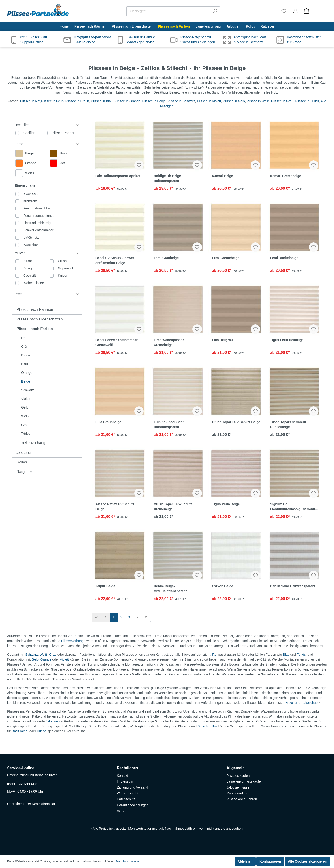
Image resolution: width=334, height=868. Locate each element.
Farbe (47, 144)
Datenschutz (126, 799)
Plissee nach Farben (35, 329)
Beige (26, 381)
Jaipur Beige (105, 586)
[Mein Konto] (295, 11)
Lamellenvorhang (31, 443)
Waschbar (31, 245)
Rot (24, 338)
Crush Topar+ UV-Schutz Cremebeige (173, 507)
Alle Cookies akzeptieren (307, 861)
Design (28, 268)
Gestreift (30, 276)
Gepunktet (66, 268)
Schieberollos (207, 726)
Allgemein (235, 768)
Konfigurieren (270, 861)
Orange (27, 373)
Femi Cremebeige (226, 258)
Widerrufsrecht (128, 793)
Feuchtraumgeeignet (38, 216)
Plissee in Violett (209, 101)
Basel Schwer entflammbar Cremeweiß (117, 342)
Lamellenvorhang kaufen (245, 781)
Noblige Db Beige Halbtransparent (167, 178)
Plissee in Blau (102, 101)
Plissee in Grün (52, 101)
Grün (25, 347)
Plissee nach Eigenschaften (40, 319)
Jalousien (24, 452)
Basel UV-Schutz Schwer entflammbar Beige (115, 260)
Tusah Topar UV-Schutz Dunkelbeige (288, 424)
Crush (62, 261)
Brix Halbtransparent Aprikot (118, 176)
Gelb (25, 407)
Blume (28, 261)
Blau (24, 364)
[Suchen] (215, 11)
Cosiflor (29, 133)
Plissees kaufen (238, 776)
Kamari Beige (222, 176)
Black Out (30, 194)
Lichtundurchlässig (37, 223)
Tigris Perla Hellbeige (287, 340)
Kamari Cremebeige (286, 176)
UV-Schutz (31, 237)
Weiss (30, 173)
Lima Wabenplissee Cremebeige (169, 342)
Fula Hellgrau (222, 340)
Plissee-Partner (63, 133)
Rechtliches (127, 768)
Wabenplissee (34, 283)
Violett (26, 399)
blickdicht (30, 201)
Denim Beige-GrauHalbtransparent (170, 589)
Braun (26, 355)
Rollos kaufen (237, 793)
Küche (42, 731)
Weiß (25, 416)
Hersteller (47, 125)
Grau (25, 425)
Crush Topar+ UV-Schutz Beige (236, 422)
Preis (47, 294)
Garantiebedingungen (133, 805)
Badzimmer (20, 731)
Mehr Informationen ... (130, 861)
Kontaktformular (44, 804)
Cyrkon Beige (223, 586)
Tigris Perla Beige (226, 504)
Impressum (125, 781)
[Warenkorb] (314, 11)
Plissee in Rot (30, 101)
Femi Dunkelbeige (284, 258)
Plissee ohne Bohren (242, 799)
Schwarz (28, 390)
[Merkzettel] (284, 11)
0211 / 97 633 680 (22, 784)
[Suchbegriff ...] (168, 11)
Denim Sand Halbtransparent (293, 586)
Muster (47, 253)
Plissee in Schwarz (181, 101)
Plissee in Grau (282, 101)
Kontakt (122, 776)
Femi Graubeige (166, 258)
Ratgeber (24, 472)
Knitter (63, 276)
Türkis (26, 434)
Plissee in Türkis (307, 101)
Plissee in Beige (154, 101)
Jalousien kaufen (239, 787)
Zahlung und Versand (133, 787)
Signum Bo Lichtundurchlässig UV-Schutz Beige (294, 507)
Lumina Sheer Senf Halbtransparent (169, 424)
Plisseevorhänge (73, 641)
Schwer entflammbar (38, 230)
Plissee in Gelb (234, 101)
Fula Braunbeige (108, 422)
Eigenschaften (26, 185)
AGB (120, 811)
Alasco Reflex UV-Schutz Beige (115, 507)
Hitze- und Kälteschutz (302, 703)
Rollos (22, 462)
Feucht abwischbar (37, 208)
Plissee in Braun (77, 101)
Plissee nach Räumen (35, 310)
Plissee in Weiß (258, 101)
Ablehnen (245, 861)
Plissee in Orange (127, 101)
